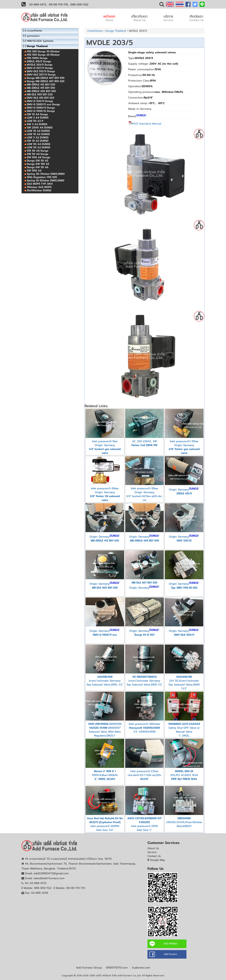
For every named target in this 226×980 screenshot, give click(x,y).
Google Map (158, 860)
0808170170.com (117, 968)
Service (152, 852)
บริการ (168, 18)
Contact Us (154, 856)
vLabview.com (141, 968)
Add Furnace (170, 954)
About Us (153, 848)
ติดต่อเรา (196, 18)
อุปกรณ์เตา (33, 36)
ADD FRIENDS (170, 944)
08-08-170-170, (59, 5)
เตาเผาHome (95, 31)
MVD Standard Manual (145, 124)
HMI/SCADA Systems (40, 41)
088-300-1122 (79, 5)
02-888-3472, (38, 5)
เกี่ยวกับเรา (139, 18)
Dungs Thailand (116, 31)
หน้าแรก (109, 18)
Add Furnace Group (89, 968)
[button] (162, 5)
